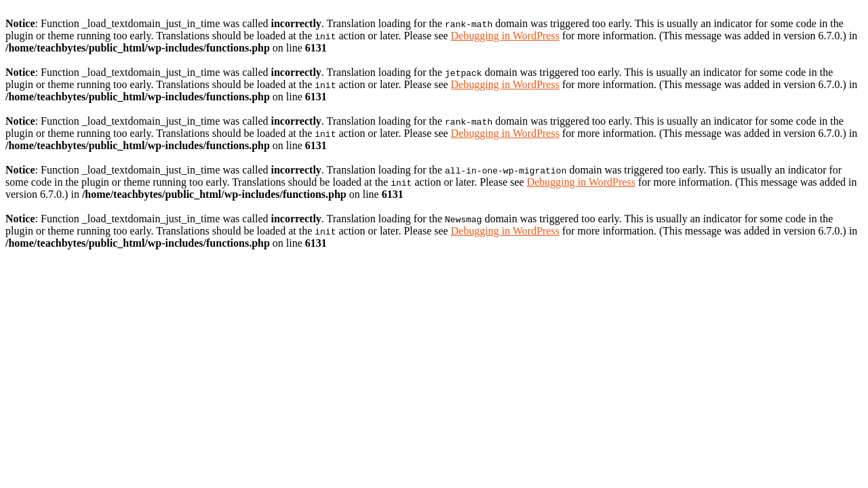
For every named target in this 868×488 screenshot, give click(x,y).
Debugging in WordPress (505, 36)
